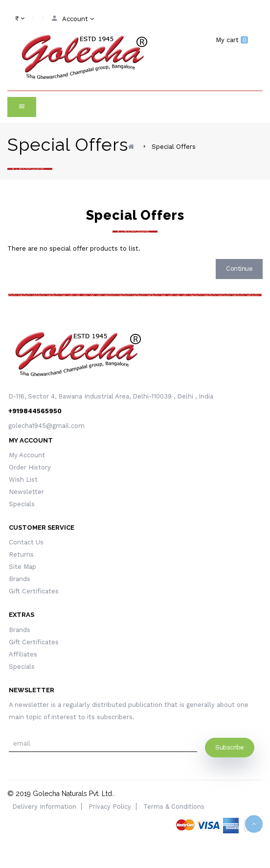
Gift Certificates (34, 591)
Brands (20, 579)
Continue (239, 269)
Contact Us (26, 542)
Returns (21, 554)
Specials (22, 504)
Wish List (23, 480)
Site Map (22, 567)
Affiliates (23, 654)
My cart (232, 40)
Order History (30, 467)
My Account (27, 455)
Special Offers (174, 147)
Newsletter (26, 492)
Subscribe (230, 747)
